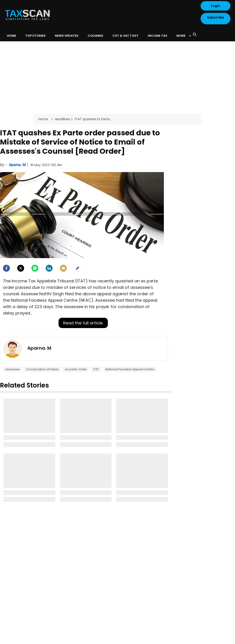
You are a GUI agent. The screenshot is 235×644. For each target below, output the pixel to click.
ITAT (96, 369)
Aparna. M (18, 165)
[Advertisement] (117, 76)
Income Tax (158, 36)
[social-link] (78, 268)
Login (215, 6)
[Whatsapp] (35, 268)
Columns (95, 36)
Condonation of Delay (42, 369)
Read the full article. (83, 323)
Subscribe (215, 17)
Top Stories (35, 36)
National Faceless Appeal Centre (130, 369)
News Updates (67, 36)
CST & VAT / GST (126, 36)
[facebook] (6, 268)
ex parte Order (76, 369)
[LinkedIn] (49, 268)
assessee (12, 369)
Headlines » (64, 119)
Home (44, 119)
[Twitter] (21, 268)
